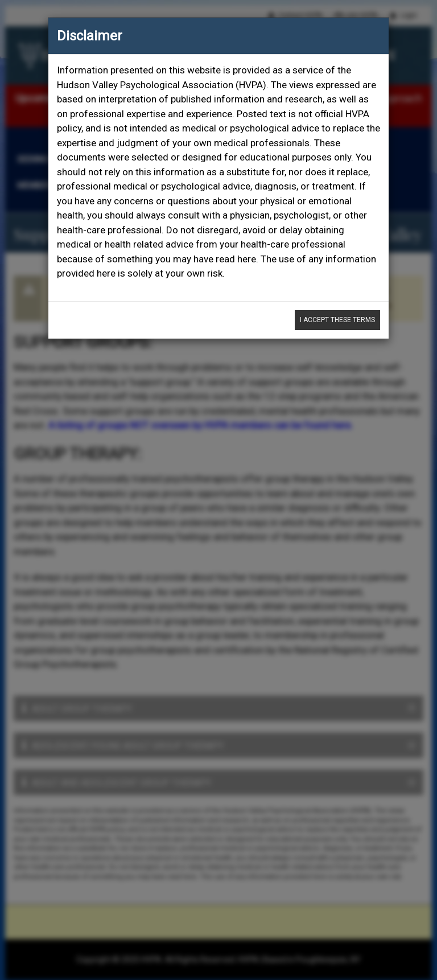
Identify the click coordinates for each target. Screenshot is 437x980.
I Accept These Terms (337, 320)
